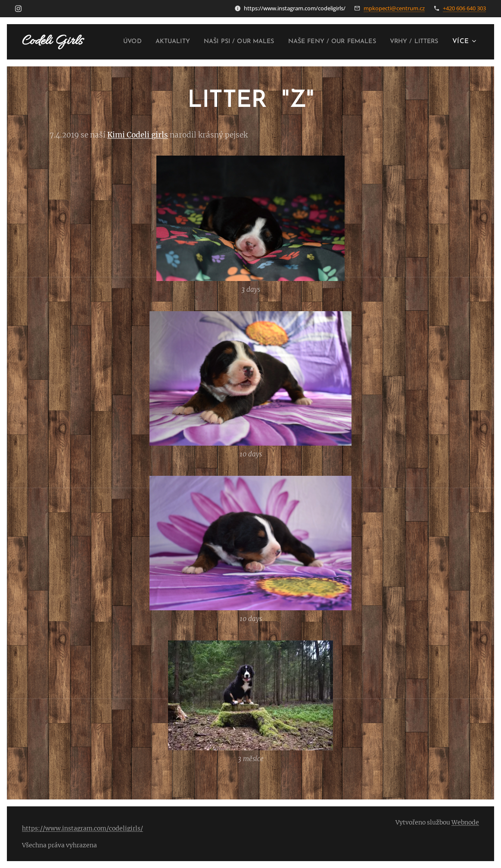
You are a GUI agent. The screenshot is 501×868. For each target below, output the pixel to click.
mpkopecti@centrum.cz (394, 8)
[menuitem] (168, 42)
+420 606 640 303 (464, 8)
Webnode (465, 822)
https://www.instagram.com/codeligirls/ (82, 828)
